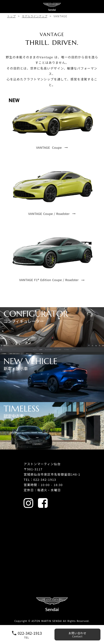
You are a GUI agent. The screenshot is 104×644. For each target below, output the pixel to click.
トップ (11, 16)
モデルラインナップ (34, 16)
